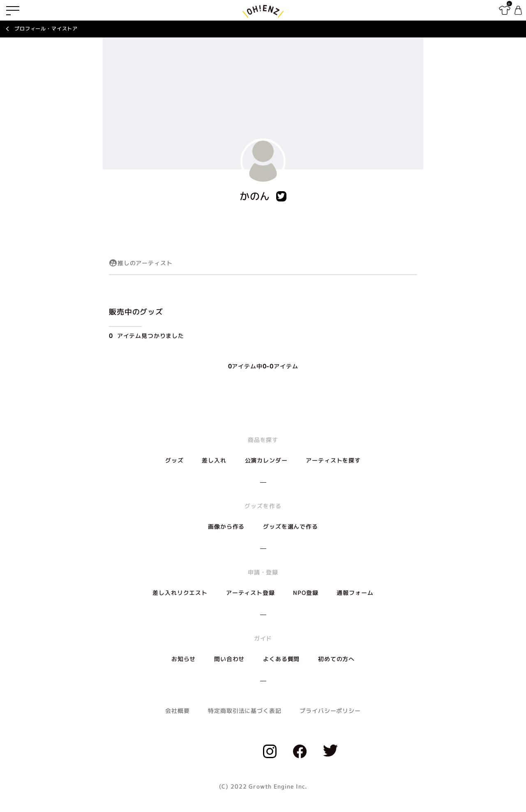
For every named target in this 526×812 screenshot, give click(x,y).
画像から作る (226, 526)
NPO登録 (306, 593)
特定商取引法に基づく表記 (245, 711)
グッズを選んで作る (291, 526)
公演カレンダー (266, 460)
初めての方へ (336, 659)
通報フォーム (355, 593)
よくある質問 (281, 659)
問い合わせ (229, 659)
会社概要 (177, 711)
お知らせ (183, 659)
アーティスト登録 (250, 593)
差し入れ (214, 460)
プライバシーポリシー (330, 711)
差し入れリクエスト (180, 593)
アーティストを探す (333, 460)
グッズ (174, 460)
